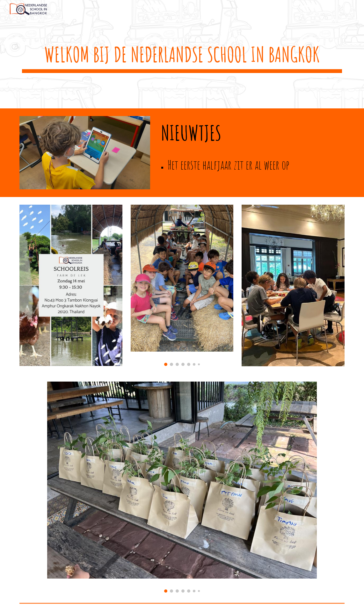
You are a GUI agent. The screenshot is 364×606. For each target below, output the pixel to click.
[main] (182, 54)
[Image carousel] (182, 285)
